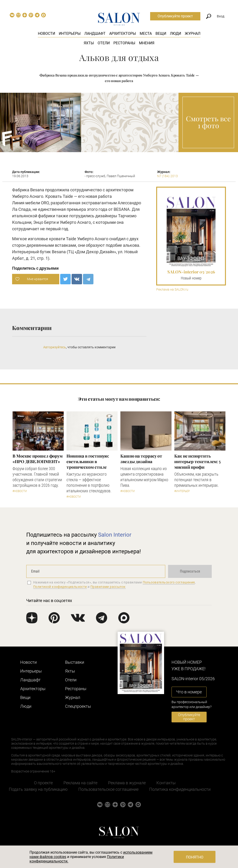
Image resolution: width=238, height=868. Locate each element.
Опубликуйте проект (175, 16)
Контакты (166, 783)
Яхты (89, 43)
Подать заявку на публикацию (38, 789)
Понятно (195, 857)
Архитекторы (123, 34)
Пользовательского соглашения (169, 582)
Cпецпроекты (78, 706)
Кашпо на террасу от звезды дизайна (141, 459)
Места (146, 34)
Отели (104, 43)
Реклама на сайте (80, 783)
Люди (175, 34)
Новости (46, 34)
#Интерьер (182, 491)
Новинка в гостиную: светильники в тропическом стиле (88, 461)
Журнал (193, 34)
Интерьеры (70, 34)
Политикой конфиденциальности (60, 587)
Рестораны (124, 43)
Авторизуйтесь (55, 347)
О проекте (43, 783)
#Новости (20, 491)
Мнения (147, 43)
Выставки (75, 662)
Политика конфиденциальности (180, 789)
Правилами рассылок (108, 587)
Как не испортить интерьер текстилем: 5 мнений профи (197, 461)
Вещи (161, 34)
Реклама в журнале (127, 783)
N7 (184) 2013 (167, 176)
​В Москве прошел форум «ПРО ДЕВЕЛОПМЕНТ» (38, 459)
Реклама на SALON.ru (172, 290)
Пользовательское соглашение (108, 789)
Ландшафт (95, 34)
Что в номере (189, 692)
